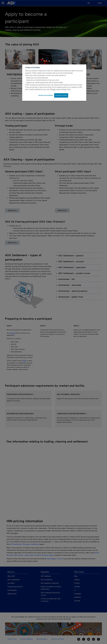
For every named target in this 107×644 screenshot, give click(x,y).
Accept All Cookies (61, 95)
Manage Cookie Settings (46, 95)
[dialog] (54, 83)
